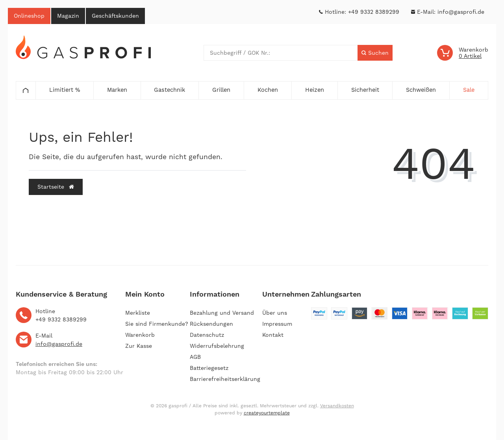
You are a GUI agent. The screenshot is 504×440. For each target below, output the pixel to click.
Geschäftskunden (115, 16)
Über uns (275, 313)
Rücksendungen (211, 324)
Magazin (68, 16)
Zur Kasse (139, 346)
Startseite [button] (56, 187)
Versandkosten (337, 406)
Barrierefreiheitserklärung (225, 379)
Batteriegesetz (209, 368)
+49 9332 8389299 (374, 12)
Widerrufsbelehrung (217, 346)
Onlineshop (29, 16)
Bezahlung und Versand (222, 313)
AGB (195, 357)
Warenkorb (140, 335)
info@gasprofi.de (461, 12)
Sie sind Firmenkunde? (157, 324)
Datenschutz (207, 335)
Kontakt (273, 335)
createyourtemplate (267, 413)
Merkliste (138, 313)
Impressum (277, 324)
